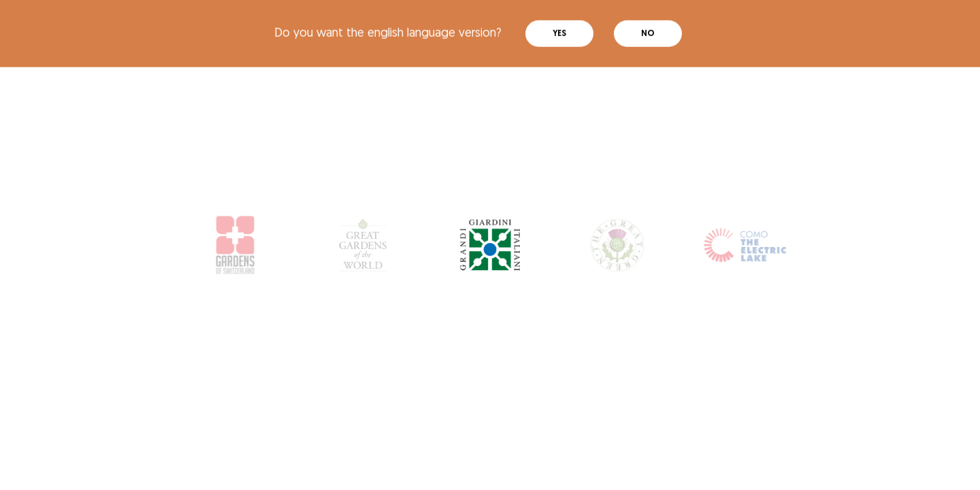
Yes (559, 30)
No (648, 30)
